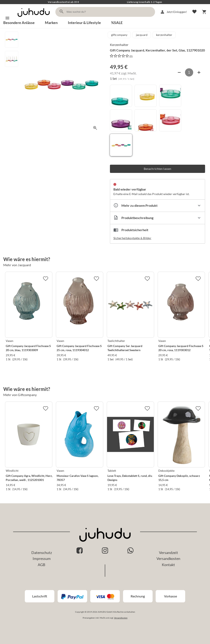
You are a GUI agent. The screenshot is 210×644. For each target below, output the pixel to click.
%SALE (117, 23)
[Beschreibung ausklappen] (157, 218)
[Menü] (7, 18)
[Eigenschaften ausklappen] (157, 206)
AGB (42, 565)
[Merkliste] (194, 12)
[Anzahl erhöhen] (199, 72)
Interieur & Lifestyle (84, 23)
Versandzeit (168, 553)
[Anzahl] (189, 72)
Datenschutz (42, 553)
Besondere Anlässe (19, 23)
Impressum (42, 558)
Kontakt (168, 565)
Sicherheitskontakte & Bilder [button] (132, 238)
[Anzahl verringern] (179, 72)
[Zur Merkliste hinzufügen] (46, 279)
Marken (51, 23)
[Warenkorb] (204, 12)
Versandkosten (168, 558)
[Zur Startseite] (34, 18)
